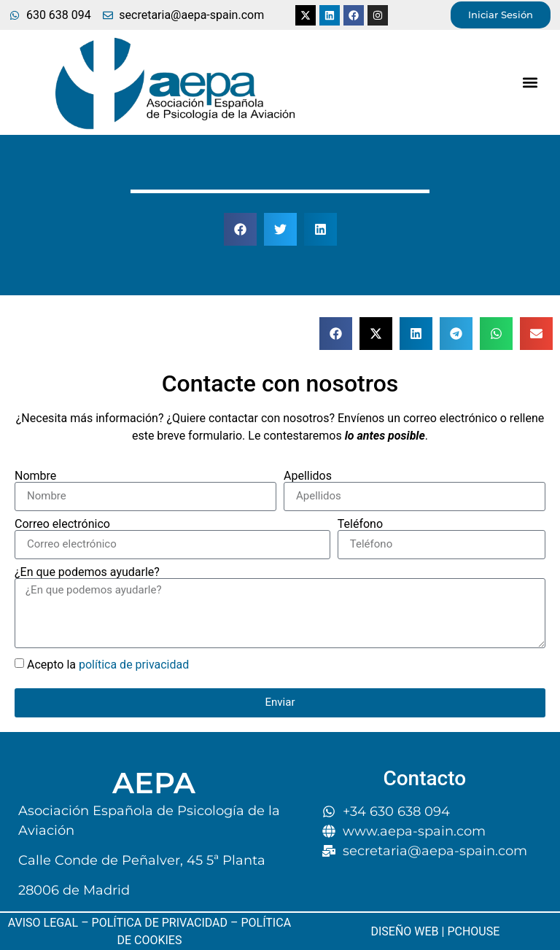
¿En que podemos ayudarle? (87, 572)
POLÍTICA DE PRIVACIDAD (160, 923)
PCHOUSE (473, 931)
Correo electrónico (62, 524)
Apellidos (308, 476)
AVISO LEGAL (43, 923)
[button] (530, 83)
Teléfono (360, 524)
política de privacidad (134, 664)
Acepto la (108, 664)
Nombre (35, 476)
